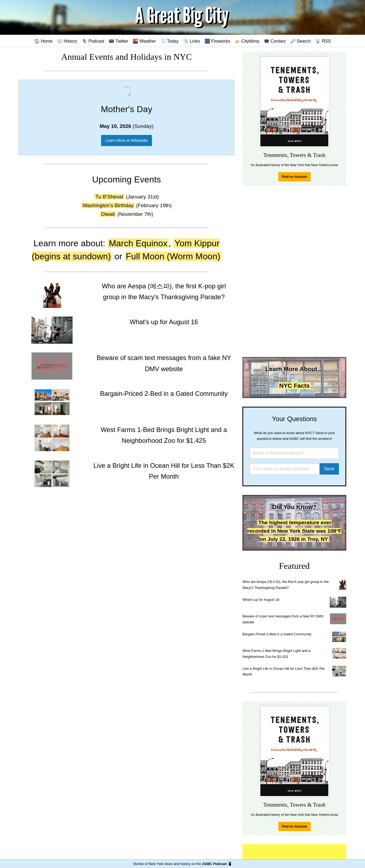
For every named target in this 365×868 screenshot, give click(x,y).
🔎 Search (301, 41)
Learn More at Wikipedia (127, 140)
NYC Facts (294, 386)
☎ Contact (275, 41)
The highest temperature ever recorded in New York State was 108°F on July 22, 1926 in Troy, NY (294, 531)
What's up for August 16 (261, 600)
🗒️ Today (169, 41)
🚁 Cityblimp (247, 41)
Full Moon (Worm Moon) (173, 256)
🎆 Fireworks (217, 41)
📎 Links (192, 41)
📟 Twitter (118, 41)
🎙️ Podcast (93, 41)
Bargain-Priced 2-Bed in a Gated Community (277, 634)
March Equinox (138, 243)
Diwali (108, 214)
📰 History (67, 41)
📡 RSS (323, 41)
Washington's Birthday (108, 205)
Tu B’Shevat (109, 197)
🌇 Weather (144, 41)
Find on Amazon (294, 177)
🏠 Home (43, 41)
